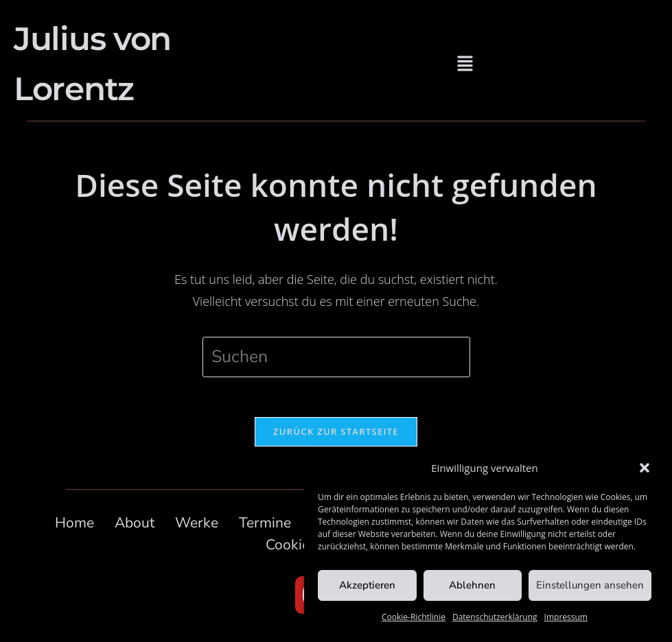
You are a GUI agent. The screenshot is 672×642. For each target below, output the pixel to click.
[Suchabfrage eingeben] (336, 357)
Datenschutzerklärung (495, 617)
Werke (197, 524)
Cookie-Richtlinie (414, 617)
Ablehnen (472, 585)
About (135, 524)
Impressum (566, 617)
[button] (645, 468)
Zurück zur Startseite (336, 433)
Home (74, 524)
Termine (265, 524)
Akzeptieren (367, 585)
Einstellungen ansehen (590, 585)
